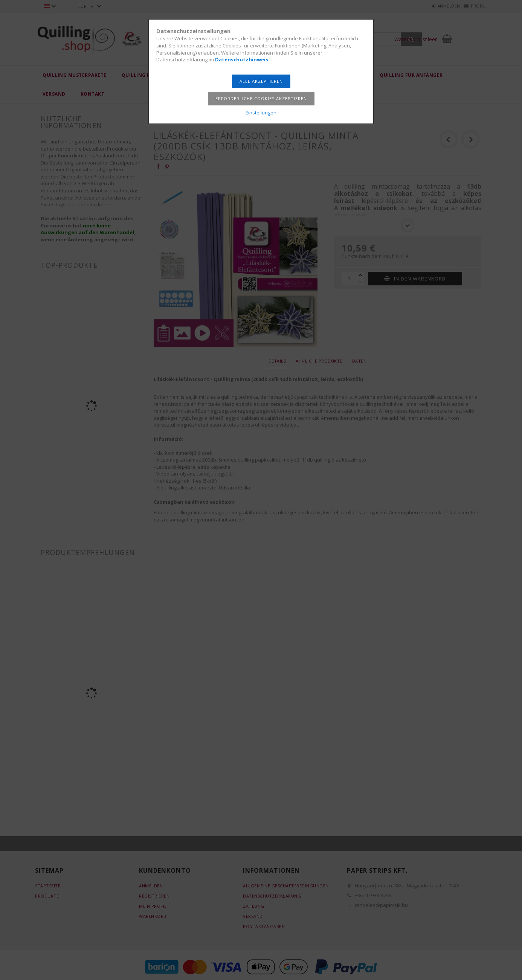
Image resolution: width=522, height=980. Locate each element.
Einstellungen (261, 113)
